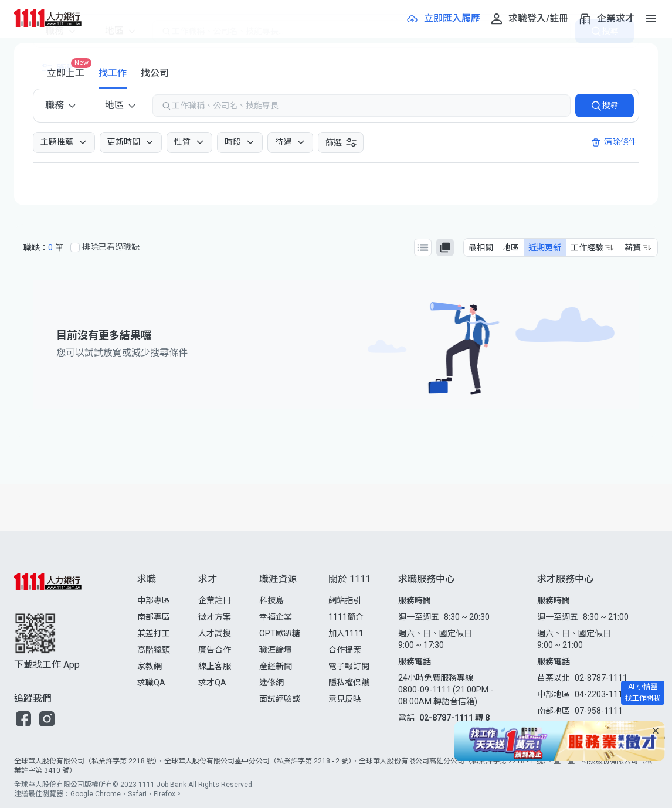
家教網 (150, 666)
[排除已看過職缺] (75, 247)
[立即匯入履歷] (443, 19)
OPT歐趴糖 (280, 633)
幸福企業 (276, 617)
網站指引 (345, 600)
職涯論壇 (276, 650)
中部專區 (154, 600)
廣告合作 (215, 650)
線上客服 (215, 666)
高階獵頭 (154, 650)
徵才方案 (215, 617)
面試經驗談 (280, 699)
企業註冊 (215, 600)
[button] (23, 719)
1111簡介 (346, 617)
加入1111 (346, 633)
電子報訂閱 (349, 666)
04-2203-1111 (601, 694)
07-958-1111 (599, 711)
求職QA (151, 683)
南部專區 (154, 617)
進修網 (271, 683)
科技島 (271, 600)
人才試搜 (215, 633)
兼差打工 (154, 633)
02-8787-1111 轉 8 (454, 718)
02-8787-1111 (601, 678)
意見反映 (345, 699)
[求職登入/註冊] (529, 19)
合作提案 (345, 650)
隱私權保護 (349, 683)
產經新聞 (276, 666)
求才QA (212, 683)
